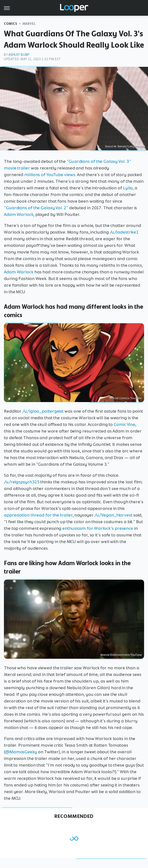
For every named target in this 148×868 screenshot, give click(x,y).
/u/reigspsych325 (22, 482)
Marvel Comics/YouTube (126, 398)
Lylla (128, 188)
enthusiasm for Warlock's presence (98, 528)
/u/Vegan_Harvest (113, 515)
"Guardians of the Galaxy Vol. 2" (36, 208)
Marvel (29, 24)
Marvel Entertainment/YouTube (121, 655)
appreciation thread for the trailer (38, 515)
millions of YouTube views (50, 175)
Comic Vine (124, 424)
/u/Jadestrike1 (124, 232)
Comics (11, 24)
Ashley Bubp (19, 55)
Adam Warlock (19, 214)
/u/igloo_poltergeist (43, 411)
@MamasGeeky (21, 752)
